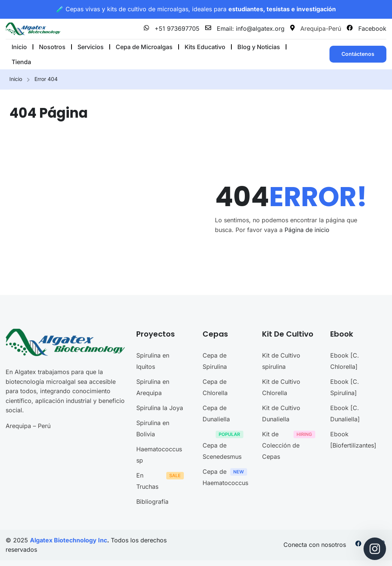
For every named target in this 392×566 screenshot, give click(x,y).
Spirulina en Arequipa (153, 387)
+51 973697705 (172, 28)
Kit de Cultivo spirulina (281, 361)
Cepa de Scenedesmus (225, 445)
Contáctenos (358, 54)
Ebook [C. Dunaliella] (345, 413)
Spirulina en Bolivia (153, 428)
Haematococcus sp (159, 455)
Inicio (16, 79)
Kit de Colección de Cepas (291, 445)
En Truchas (162, 481)
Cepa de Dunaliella (216, 413)
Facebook (367, 28)
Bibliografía (152, 502)
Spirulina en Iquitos (153, 361)
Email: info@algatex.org (245, 28)
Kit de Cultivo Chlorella (281, 387)
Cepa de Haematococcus (227, 477)
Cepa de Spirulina (215, 361)
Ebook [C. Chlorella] (345, 361)
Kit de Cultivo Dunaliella (281, 413)
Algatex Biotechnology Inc (69, 540)
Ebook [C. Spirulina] (345, 387)
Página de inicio (307, 230)
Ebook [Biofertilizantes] (353, 440)
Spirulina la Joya (160, 408)
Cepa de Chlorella (215, 387)
